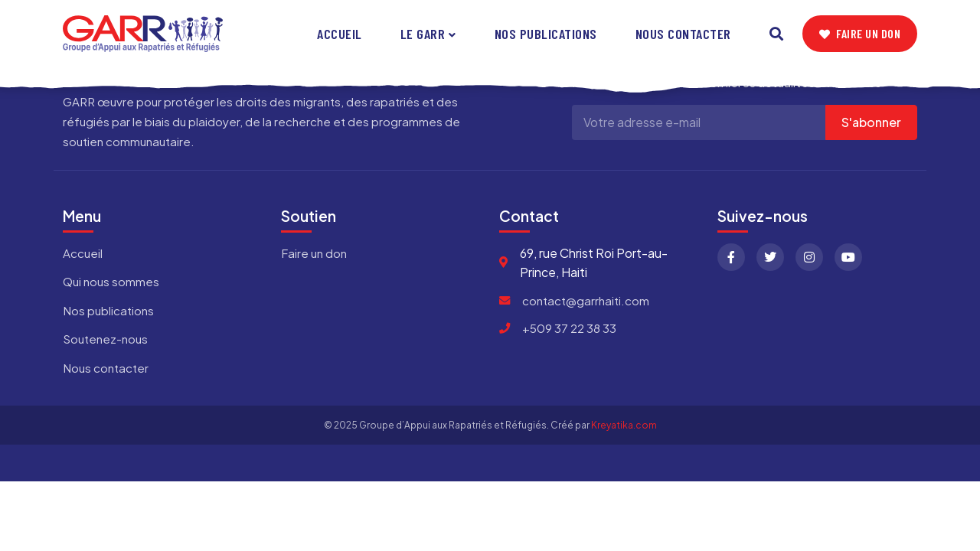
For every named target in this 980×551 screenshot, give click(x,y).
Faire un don (860, 33)
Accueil (340, 34)
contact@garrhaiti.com (586, 300)
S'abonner (871, 122)
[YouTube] (848, 257)
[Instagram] (809, 257)
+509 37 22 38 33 (569, 328)
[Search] (776, 34)
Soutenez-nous (105, 339)
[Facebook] (731, 257)
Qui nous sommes (111, 281)
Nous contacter (683, 34)
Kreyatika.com (624, 425)
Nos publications (546, 34)
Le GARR (423, 34)
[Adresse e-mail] (699, 122)
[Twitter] (770, 257)
